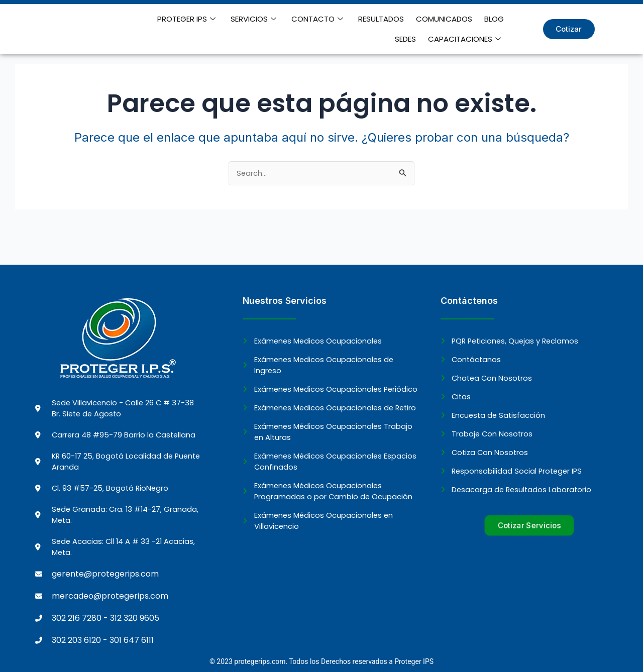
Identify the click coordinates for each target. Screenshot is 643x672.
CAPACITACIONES (466, 39)
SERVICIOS (242, 19)
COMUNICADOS (421, 19)
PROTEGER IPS (179, 19)
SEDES (495, 19)
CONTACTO (302, 19)
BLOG (467, 19)
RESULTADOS (362, 19)
